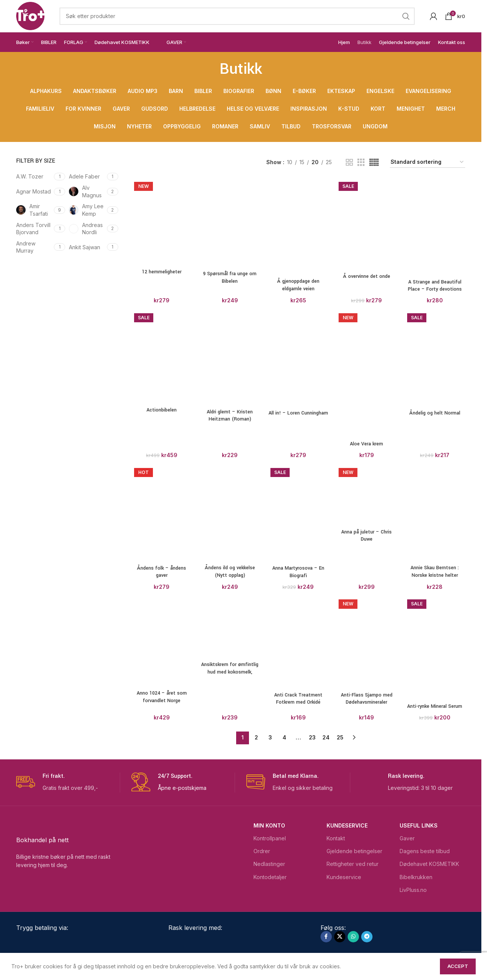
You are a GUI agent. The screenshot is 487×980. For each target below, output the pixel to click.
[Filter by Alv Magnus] (87, 191)
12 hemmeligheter (162, 272)
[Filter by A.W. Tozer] (34, 177)
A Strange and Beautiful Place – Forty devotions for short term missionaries (435, 293)
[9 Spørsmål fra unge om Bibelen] (230, 223)
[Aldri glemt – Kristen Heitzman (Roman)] (230, 358)
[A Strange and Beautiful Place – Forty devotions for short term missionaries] (435, 227)
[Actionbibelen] (162, 357)
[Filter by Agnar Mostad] (34, 192)
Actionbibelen (162, 410)
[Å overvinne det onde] (366, 224)
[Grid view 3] (361, 162)
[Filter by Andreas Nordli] (87, 229)
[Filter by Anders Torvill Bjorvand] (34, 229)
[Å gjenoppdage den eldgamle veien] (298, 227)
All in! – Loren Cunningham (298, 413)
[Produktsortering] (427, 162)
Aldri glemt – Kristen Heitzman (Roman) (230, 416)
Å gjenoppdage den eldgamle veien (298, 285)
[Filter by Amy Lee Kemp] (87, 210)
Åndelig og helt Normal (435, 413)
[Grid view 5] (374, 162)
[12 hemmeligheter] (162, 222)
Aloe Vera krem (366, 882)
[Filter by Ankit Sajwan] (87, 247)
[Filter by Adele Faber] (87, 177)
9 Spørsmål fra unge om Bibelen (230, 277)
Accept (458, 966)
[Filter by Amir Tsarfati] (34, 210)
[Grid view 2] (349, 162)
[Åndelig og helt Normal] (435, 358)
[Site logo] (30, 15)
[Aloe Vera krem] (366, 593)
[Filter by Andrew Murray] (34, 247)
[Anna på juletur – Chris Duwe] (366, 934)
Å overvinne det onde (367, 276)
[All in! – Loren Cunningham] (298, 358)
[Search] (237, 16)
